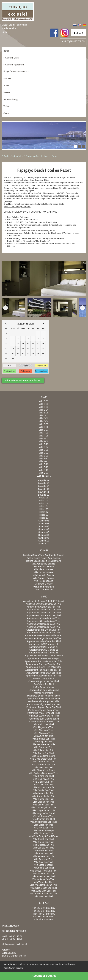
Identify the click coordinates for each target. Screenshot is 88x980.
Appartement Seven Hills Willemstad (44, 667)
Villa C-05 (44, 424)
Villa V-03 (44, 473)
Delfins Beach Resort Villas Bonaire (44, 561)
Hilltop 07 (44, 512)
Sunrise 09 (44, 538)
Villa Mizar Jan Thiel (44, 825)
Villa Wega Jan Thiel (44, 882)
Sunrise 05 (44, 526)
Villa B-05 (44, 413)
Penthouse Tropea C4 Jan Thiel (44, 710)
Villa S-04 (44, 447)
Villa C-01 (44, 415)
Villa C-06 (44, 427)
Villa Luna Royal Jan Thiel (44, 807)
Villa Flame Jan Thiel (44, 776)
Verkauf (7, 106)
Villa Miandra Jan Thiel (44, 819)
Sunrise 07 (44, 532)
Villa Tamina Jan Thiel (44, 874)
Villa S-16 (44, 464)
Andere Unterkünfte (13, 156)
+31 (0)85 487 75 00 (73, 42)
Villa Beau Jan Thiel (44, 747)
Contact (7, 113)
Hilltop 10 (44, 518)
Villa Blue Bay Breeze (44, 917)
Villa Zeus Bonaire (44, 590)
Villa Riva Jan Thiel (44, 853)
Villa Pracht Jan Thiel (44, 842)
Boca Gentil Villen (11, 58)
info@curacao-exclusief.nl (14, 944)
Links (4, 32)
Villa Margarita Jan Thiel (44, 810)
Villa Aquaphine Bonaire (44, 564)
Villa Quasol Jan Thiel (44, 845)
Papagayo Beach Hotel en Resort (42, 156)
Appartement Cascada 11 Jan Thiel (44, 610)
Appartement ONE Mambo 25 (44, 647)
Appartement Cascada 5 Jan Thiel (44, 621)
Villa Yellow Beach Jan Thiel (44, 894)
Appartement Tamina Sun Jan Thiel (44, 673)
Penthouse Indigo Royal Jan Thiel (44, 704)
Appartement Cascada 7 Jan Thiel (44, 627)
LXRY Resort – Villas (44, 687)
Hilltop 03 (44, 503)
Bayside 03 (44, 483)
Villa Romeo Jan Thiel (44, 856)
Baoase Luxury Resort (44, 679)
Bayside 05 (44, 486)
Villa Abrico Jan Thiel (44, 724)
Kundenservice (9, 28)
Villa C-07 (44, 430)
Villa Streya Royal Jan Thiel (44, 871)
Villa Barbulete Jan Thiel (44, 744)
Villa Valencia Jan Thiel (44, 876)
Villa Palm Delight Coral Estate (44, 836)
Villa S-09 (44, 456)
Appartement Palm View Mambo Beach (44, 655)
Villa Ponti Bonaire (44, 584)
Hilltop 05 (44, 509)
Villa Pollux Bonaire (44, 581)
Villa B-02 (44, 404)
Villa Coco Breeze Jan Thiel (44, 759)
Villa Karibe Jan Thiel (44, 799)
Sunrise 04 (44, 524)
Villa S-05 (44, 450)
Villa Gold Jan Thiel (44, 785)
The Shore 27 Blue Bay (44, 911)
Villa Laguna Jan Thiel (44, 802)
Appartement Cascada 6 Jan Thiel (44, 624)
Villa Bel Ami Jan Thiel (44, 750)
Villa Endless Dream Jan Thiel (44, 773)
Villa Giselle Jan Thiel (44, 782)
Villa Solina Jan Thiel (44, 868)
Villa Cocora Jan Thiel (44, 762)
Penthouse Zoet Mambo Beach (44, 719)
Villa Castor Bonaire (44, 572)
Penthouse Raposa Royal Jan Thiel (44, 707)
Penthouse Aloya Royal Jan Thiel (44, 699)
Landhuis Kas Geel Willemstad (44, 690)
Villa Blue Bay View (44, 919)
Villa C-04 (44, 421)
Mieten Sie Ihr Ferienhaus (14, 25)
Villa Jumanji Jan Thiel (44, 793)
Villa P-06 (44, 436)
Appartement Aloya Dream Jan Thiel (44, 604)
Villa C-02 (44, 418)
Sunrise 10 (44, 541)
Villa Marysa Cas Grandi (44, 813)
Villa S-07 (44, 453)
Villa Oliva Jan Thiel (44, 833)
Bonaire (7, 92)
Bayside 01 (44, 480)
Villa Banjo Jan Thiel (44, 742)
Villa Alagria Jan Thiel (44, 727)
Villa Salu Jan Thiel (44, 862)
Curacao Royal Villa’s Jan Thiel (44, 681)
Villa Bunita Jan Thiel (44, 753)
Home (6, 51)
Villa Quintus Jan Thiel (44, 848)
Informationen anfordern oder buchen (23, 380)
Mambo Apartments (44, 693)
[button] (75, 147)
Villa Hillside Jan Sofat (44, 787)
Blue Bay (7, 78)
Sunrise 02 (44, 521)
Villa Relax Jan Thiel (44, 851)
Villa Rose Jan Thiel (44, 859)
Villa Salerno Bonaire (44, 587)
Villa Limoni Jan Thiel (44, 805)
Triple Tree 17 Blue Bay (44, 914)
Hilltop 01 (44, 498)
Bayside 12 (44, 495)
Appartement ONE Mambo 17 (44, 644)
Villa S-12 (44, 459)
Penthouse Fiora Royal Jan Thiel (44, 701)
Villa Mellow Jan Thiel (44, 816)
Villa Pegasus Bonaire (44, 578)
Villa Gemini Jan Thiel (44, 779)
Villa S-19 (44, 470)
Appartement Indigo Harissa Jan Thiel (44, 638)
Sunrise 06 (44, 529)
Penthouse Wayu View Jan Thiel (44, 716)
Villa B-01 (44, 401)
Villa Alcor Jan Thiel (44, 730)
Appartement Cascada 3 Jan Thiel (44, 618)
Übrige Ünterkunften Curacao (16, 72)
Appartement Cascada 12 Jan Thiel (44, 613)
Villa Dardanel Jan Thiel (44, 765)
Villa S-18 (44, 467)
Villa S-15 (44, 461)
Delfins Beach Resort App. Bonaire (44, 558)
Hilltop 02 (44, 500)
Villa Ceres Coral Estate (44, 756)
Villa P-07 (44, 439)
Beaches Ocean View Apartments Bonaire (44, 555)
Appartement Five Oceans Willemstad (44, 635)
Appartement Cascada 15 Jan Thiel (44, 615)
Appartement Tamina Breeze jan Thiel (44, 670)
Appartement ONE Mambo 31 (44, 653)
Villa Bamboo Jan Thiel (44, 739)
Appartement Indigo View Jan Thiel (44, 641)
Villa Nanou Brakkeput (44, 831)
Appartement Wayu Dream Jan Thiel (44, 676)
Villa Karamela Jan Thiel (44, 796)
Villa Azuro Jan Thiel (44, 736)
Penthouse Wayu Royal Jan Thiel (44, 713)
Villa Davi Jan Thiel (44, 767)
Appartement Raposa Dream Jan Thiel (44, 661)
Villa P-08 (44, 441)
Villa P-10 (44, 444)
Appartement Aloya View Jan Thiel (44, 607)
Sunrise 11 (44, 544)
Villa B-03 (44, 407)
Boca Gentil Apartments (14, 65)
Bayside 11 (44, 492)
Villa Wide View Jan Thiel (44, 891)
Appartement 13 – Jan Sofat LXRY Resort (44, 601)
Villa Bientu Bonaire (44, 569)
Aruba (6, 85)
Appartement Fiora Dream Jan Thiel (44, 630)
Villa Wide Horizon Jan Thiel (44, 885)
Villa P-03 (44, 433)
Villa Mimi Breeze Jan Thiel (44, 822)
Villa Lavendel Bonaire (44, 575)
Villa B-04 (44, 410)
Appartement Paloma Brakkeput (44, 658)
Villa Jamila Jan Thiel (44, 790)
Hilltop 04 (44, 506)
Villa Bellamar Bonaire (44, 567)
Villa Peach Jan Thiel (44, 839)
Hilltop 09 (44, 515)
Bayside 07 (44, 489)
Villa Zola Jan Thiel (44, 896)
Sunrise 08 (44, 535)
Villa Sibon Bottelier (44, 865)
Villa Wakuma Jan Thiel (44, 879)
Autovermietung (11, 99)
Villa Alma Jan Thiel (44, 733)
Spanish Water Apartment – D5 (44, 722)
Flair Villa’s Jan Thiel (44, 684)
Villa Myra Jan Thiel (44, 828)
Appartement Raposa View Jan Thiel (44, 664)
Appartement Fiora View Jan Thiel (44, 633)
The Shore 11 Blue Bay (44, 908)
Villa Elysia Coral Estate (44, 770)
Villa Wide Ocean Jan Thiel (44, 888)
